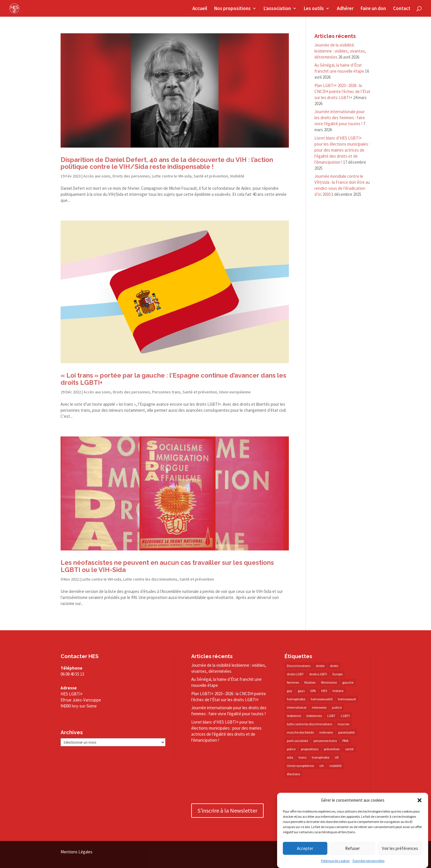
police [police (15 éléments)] (291, 749)
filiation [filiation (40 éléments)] (310, 682)
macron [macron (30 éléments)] (344, 724)
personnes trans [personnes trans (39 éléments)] (325, 741)
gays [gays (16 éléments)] (301, 691)
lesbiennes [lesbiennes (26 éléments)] (314, 716)
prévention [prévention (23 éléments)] (332, 749)
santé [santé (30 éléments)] (349, 749)
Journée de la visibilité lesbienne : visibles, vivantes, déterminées (340, 51)
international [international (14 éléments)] (297, 707)
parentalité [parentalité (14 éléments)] (346, 732)
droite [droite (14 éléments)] (320, 666)
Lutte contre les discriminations (150, 579)
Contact (402, 9)
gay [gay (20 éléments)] (290, 691)
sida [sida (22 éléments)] (290, 757)
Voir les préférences (400, 848)
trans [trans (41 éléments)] (303, 757)
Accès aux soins (97, 176)
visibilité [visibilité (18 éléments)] (335, 766)
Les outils (314, 9)
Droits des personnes (131, 176)
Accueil (200, 9)
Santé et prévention (211, 176)
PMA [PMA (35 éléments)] (345, 741)
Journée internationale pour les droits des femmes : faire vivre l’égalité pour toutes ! (340, 118)
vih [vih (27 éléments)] (322, 766)
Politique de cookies (335, 861)
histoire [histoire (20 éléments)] (338, 691)
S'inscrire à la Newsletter (227, 810)
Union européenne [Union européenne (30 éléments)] (300, 766)
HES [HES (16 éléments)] (324, 691)
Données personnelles (369, 861)
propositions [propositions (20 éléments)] (310, 749)
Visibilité (237, 176)
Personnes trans (166, 392)
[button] (420, 800)
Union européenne (235, 392)
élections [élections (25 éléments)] (293, 774)
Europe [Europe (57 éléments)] (338, 674)
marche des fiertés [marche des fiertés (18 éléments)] (300, 732)
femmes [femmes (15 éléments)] (293, 682)
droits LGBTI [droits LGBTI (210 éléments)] (318, 674)
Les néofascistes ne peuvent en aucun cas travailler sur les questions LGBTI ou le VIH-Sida (167, 566)
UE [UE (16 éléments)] (337, 757)
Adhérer (345, 9)
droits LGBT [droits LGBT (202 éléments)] (295, 674)
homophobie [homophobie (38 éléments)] (296, 699)
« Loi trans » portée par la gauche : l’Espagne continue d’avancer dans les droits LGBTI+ (173, 379)
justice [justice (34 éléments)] (337, 707)
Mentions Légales (77, 852)
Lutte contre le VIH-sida (172, 176)
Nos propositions (232, 9)
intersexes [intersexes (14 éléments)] (319, 707)
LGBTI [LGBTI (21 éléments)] (345, 716)
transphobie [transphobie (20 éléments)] (321, 757)
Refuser (352, 848)
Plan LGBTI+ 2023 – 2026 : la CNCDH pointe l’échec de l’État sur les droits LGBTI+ (342, 91)
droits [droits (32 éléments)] (334, 666)
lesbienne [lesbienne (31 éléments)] (294, 716)
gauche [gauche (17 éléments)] (348, 682)
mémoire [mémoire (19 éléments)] (326, 732)
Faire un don (373, 9)
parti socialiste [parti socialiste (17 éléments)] (297, 741)
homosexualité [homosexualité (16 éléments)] (322, 699)
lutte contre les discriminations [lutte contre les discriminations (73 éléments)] (310, 724)
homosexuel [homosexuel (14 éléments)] (347, 699)
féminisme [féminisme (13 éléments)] (329, 682)
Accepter (305, 848)
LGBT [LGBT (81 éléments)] (331, 716)
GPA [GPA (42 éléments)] (313, 691)
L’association (277, 9)
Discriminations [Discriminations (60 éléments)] (299, 666)
